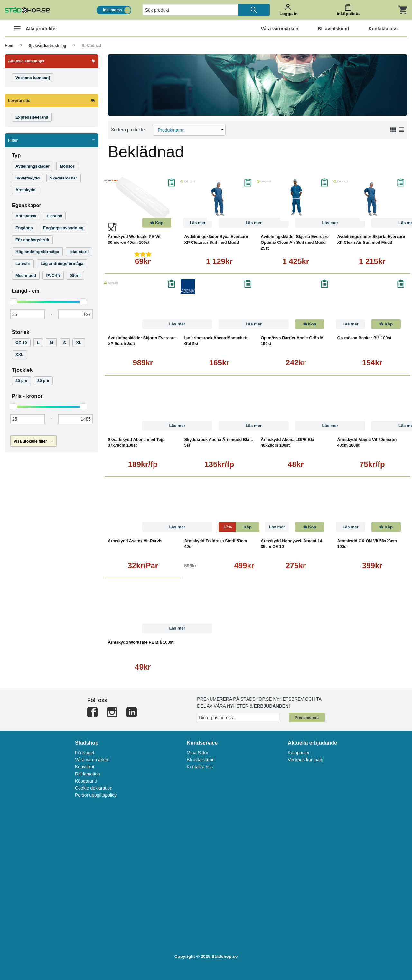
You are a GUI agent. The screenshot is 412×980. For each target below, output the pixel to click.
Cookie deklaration (94, 788)
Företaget (85, 753)
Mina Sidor (197, 753)
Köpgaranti (86, 781)
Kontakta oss (200, 767)
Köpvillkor (85, 767)
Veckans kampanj (305, 760)
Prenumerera (307, 718)
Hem (9, 46)
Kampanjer (299, 753)
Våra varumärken (92, 760)
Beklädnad (92, 46)
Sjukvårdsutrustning (47, 46)
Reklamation (88, 774)
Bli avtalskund (201, 760)
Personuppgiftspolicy (96, 795)
